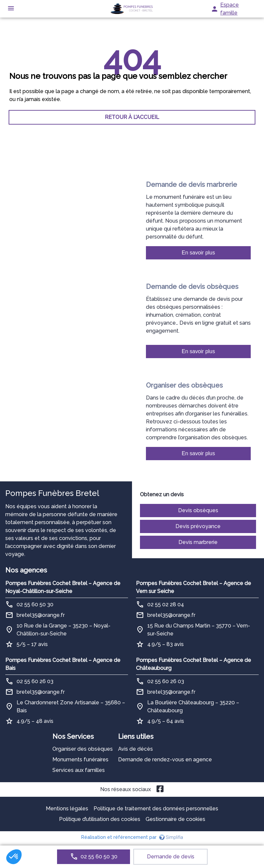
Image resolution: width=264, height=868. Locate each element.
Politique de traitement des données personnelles (156, 809)
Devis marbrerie (198, 542)
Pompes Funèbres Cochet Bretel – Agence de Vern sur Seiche (194, 587)
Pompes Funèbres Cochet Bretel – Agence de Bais (63, 664)
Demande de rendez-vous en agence (165, 759)
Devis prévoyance (198, 526)
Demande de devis (171, 857)
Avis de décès (135, 749)
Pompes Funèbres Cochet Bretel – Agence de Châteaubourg (194, 664)
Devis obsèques (198, 510)
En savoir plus (198, 253)
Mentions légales (67, 809)
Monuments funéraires (80, 759)
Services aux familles (79, 770)
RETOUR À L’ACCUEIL (132, 117)
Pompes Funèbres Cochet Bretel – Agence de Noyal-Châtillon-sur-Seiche (63, 587)
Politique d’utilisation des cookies (100, 819)
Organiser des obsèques (83, 749)
